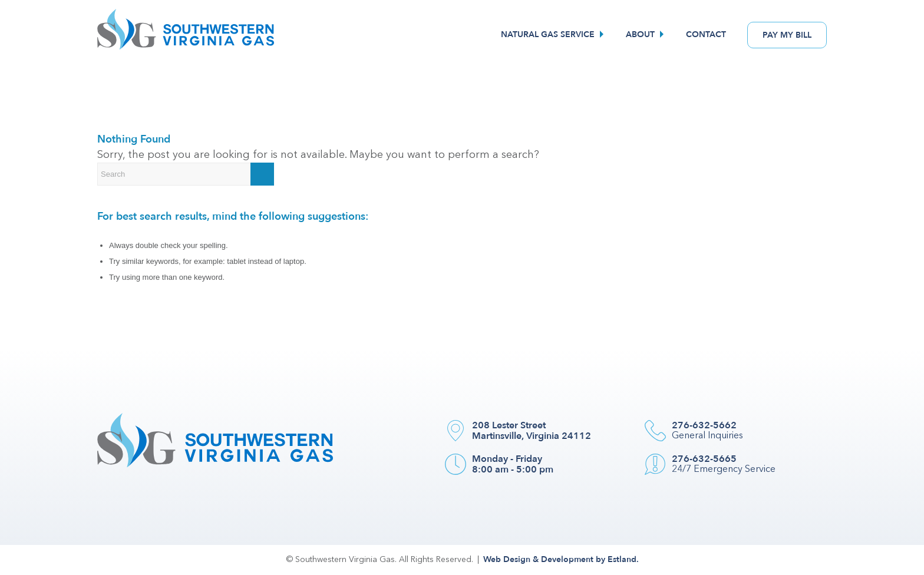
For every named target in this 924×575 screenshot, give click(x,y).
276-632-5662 (704, 425)
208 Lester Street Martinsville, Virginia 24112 (532, 431)
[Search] (186, 174)
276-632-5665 (704, 459)
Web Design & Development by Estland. (561, 559)
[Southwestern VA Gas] (186, 35)
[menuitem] (554, 35)
